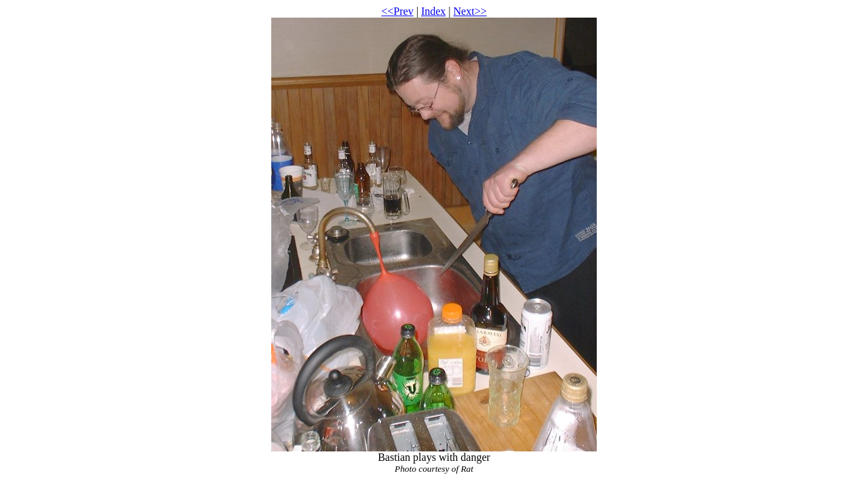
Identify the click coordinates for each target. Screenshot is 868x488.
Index (433, 11)
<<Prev (397, 11)
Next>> (470, 11)
